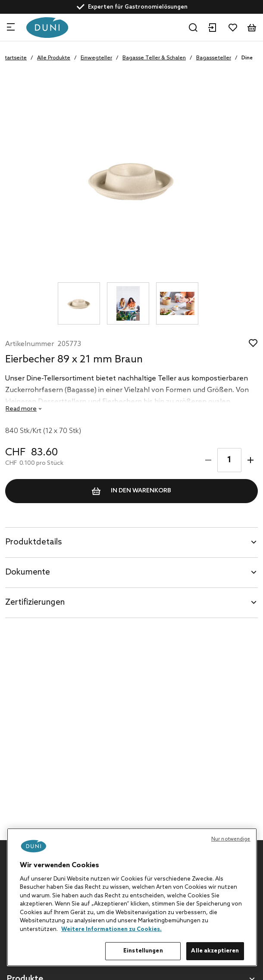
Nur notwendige (231, 839)
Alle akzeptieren (215, 951)
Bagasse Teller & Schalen (154, 58)
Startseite (14, 58)
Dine (247, 58)
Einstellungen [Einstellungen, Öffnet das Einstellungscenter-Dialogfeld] (143, 951)
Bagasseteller (214, 58)
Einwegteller (96, 58)
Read (21, 409)
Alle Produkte (54, 58)
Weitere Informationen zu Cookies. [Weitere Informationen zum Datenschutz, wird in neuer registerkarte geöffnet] (111, 929)
